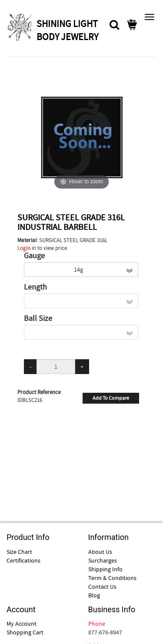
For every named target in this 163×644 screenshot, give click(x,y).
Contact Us (102, 587)
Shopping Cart (25, 632)
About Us (100, 552)
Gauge (34, 256)
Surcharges (103, 560)
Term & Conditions (112, 578)
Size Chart (19, 552)
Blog (94, 595)
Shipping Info (105, 569)
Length (35, 287)
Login (24, 248)
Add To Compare (111, 398)
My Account (22, 624)
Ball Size (38, 319)
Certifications (23, 560)
